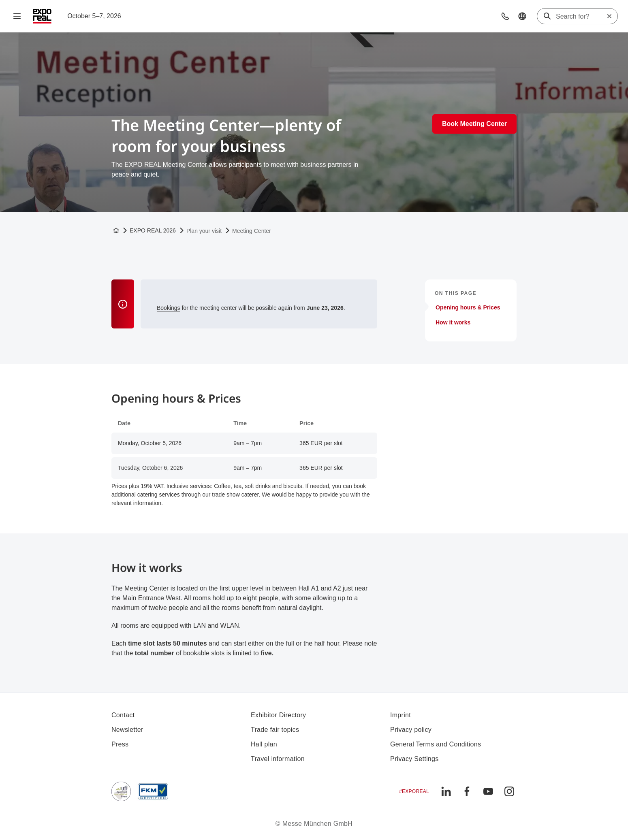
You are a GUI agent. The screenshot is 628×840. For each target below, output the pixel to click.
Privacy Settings (414, 759)
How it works (453, 322)
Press (120, 744)
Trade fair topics (275, 730)
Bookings (169, 308)
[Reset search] (609, 16)
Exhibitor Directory (278, 715)
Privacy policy (411, 730)
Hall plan (264, 744)
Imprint (401, 715)
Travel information (278, 759)
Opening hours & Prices (468, 307)
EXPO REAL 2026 (153, 230)
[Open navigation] (17, 16)
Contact (123, 715)
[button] (505, 16)
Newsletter (127, 730)
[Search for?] (581, 17)
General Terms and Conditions (436, 744)
